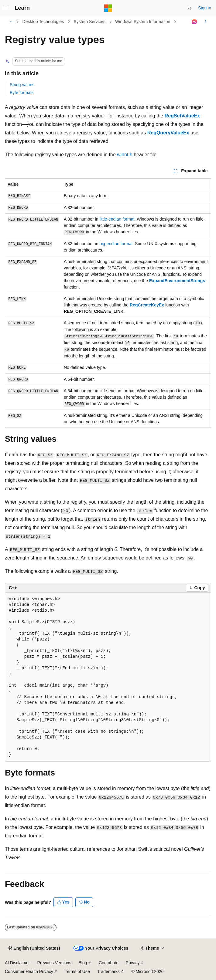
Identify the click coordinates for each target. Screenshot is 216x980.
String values (22, 85)
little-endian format (117, 219)
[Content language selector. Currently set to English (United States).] (34, 948)
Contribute (109, 963)
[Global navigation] (6, 8)
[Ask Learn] (195, 22)
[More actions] (206, 22)
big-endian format (116, 244)
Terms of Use (77, 972)
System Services (90, 22)
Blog (83, 963)
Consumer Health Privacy (29, 972)
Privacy (133, 963)
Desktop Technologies (43, 22)
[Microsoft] (108, 8)
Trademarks (108, 972)
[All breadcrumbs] (10, 22)
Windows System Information (143, 22)
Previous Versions (54, 963)
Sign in (205, 8)
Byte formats (22, 93)
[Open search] (190, 8)
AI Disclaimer (17, 963)
